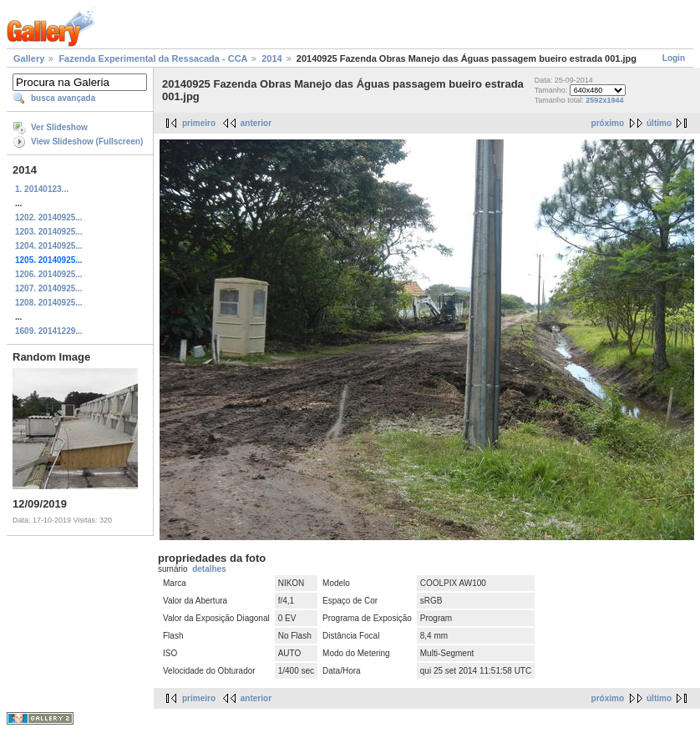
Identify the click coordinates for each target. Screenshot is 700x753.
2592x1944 (604, 100)
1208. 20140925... (49, 303)
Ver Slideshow (59, 127)
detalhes (209, 569)
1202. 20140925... (49, 217)
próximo (608, 123)
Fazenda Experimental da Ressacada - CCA (153, 58)
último (659, 123)
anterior (256, 123)
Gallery (29, 58)
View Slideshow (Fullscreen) (87, 142)
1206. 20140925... (49, 274)
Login (674, 58)
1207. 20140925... (49, 288)
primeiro (199, 123)
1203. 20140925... (49, 232)
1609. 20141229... (49, 331)
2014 (271, 58)
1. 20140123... (42, 189)
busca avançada (63, 98)
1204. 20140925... (49, 246)
